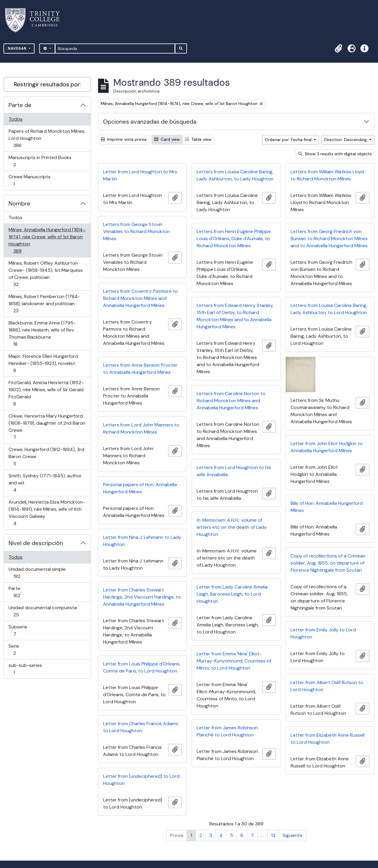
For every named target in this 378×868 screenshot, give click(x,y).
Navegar (18, 48)
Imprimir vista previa (124, 139)
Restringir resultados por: (47, 84)
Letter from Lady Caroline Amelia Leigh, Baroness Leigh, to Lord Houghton (232, 594)
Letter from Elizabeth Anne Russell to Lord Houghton (328, 739)
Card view (167, 139)
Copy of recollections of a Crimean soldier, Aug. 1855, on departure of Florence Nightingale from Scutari (328, 563)
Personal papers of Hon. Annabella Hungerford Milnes (140, 488)
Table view (198, 139)
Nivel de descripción (36, 543)
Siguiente (293, 835)
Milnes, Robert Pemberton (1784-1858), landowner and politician (44, 304)
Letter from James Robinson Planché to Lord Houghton (227, 731)
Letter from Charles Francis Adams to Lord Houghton (141, 727)
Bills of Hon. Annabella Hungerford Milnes (327, 507)
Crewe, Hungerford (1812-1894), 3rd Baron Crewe (46, 456)
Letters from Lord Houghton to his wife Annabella (234, 471)
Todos (16, 119)
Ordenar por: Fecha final (289, 140)
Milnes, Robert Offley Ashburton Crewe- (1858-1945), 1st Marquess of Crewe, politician (45, 274)
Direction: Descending (346, 140)
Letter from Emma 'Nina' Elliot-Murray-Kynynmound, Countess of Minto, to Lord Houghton (234, 661)
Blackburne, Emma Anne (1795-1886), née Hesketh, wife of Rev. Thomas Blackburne (42, 333)
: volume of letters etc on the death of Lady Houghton (232, 527)
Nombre (19, 203)
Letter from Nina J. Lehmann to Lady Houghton (142, 541)
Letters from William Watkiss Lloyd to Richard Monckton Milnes (327, 175)
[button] (338, 49)
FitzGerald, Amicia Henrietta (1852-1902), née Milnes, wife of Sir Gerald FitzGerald (46, 393)
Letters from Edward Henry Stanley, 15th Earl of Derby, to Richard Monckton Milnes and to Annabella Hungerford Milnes (235, 316)
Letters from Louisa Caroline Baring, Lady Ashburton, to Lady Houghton (235, 175)
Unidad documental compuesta (43, 611)
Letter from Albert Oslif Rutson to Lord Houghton (327, 686)
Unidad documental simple (37, 573)
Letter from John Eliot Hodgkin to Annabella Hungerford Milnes (327, 447)
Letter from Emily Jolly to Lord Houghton (323, 633)
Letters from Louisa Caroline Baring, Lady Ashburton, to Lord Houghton (329, 309)
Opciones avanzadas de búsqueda (150, 122)
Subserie (23, 630)
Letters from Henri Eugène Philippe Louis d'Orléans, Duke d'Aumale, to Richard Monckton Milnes (234, 239)
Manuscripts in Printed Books (40, 161)
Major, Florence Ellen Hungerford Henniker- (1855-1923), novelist (43, 363)
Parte (25, 592)
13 (273, 835)
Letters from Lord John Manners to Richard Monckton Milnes (141, 428)
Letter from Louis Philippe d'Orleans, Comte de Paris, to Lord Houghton (142, 667)
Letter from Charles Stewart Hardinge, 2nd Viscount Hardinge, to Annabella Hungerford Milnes (142, 597)
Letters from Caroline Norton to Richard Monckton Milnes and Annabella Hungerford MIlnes (231, 401)
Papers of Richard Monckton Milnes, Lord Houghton (47, 138)
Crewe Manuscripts (29, 180)
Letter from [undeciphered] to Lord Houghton (141, 780)
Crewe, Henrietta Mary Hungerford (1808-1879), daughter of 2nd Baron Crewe (47, 427)
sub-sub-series (25, 669)
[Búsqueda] (115, 49)
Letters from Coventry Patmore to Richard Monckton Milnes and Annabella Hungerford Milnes (140, 298)
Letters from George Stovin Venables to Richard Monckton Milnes (136, 231)
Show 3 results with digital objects (335, 154)
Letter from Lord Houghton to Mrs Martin (140, 175)
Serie (23, 650)
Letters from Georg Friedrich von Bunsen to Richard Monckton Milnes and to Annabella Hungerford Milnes (329, 239)
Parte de (20, 105)
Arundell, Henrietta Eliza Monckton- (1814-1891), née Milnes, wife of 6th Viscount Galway (47, 513)
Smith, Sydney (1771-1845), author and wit (45, 483)
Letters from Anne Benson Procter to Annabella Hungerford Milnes (140, 369)
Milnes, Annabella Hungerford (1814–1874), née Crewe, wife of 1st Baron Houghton (47, 240)
